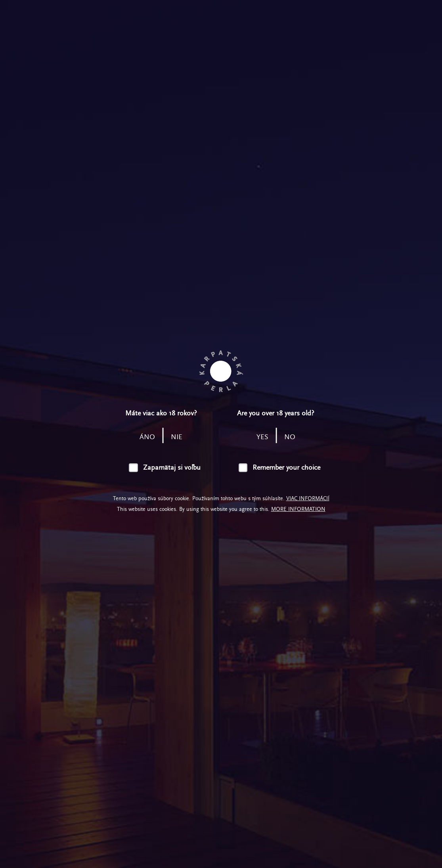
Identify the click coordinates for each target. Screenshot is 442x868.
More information (298, 509)
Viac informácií (308, 498)
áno (147, 437)
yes (262, 437)
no (290, 437)
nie (177, 437)
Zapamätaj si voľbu (172, 467)
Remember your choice (286, 467)
